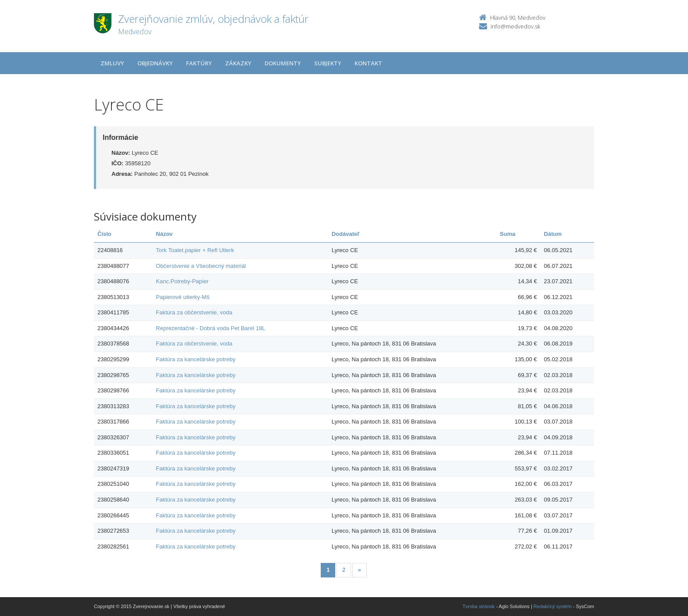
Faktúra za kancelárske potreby (195, 359)
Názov (164, 234)
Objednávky (155, 63)
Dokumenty (283, 63)
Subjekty (328, 63)
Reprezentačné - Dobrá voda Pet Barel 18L (210, 328)
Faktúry (199, 63)
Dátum (553, 234)
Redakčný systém (553, 606)
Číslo (104, 234)
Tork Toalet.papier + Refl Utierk (195, 250)
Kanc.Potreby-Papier (182, 281)
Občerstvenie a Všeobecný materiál (201, 266)
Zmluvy (112, 63)
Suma (507, 234)
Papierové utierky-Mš (183, 297)
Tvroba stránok (478, 606)
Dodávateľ (346, 234)
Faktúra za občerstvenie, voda (194, 312)
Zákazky (238, 63)
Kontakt (368, 63)
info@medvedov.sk (515, 26)
